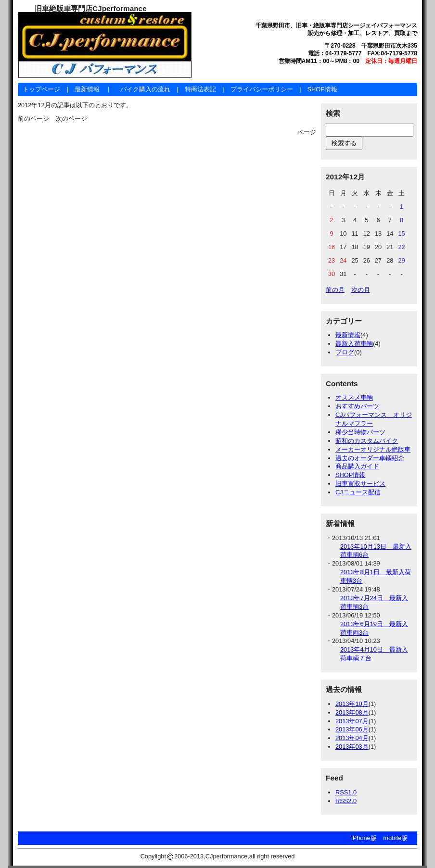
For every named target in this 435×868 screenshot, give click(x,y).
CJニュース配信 (358, 492)
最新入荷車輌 (354, 344)
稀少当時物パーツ (360, 432)
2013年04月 (352, 738)
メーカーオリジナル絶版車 (373, 449)
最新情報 (87, 89)
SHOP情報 (322, 89)
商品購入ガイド (357, 466)
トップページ (41, 89)
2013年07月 (352, 721)
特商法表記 (200, 89)
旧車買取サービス (360, 484)
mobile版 (395, 838)
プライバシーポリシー (262, 89)
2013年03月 (352, 747)
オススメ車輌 (354, 397)
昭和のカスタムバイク (367, 441)
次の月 (361, 290)
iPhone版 (364, 838)
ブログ (345, 352)
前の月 (335, 290)
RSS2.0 (346, 801)
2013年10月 (352, 704)
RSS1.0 (346, 792)
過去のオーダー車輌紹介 (370, 458)
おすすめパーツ (357, 406)
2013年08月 (352, 712)
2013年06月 (352, 729)
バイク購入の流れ (145, 89)
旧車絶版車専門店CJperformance (91, 8)
